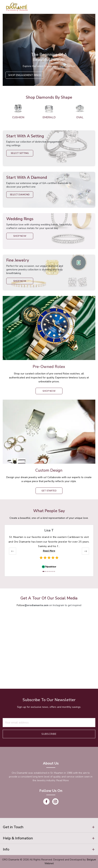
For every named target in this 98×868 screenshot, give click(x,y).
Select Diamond (20, 195)
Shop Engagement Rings (25, 75)
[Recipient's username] (49, 723)
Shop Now (20, 236)
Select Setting (20, 153)
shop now (49, 391)
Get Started (49, 491)
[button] (49, 827)
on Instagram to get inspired (53, 605)
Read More (49, 551)
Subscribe (49, 734)
